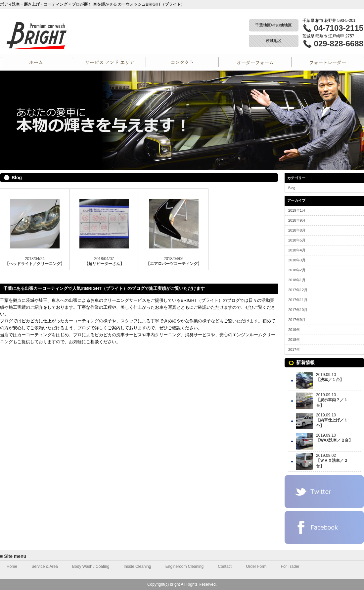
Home (36, 62)
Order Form (255, 62)
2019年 (294, 330)
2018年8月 (297, 230)
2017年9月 (297, 320)
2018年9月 (297, 220)
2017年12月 (298, 290)
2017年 (294, 349)
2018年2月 (297, 270)
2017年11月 (298, 300)
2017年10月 (298, 310)
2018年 (294, 340)
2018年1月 (297, 280)
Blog (292, 188)
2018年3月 (297, 260)
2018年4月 (297, 250)
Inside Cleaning (137, 566)
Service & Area (45, 566)
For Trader (328, 62)
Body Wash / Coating (91, 566)
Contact (182, 62)
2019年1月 (297, 210)
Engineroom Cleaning (184, 566)
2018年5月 (297, 240)
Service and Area (109, 62)
